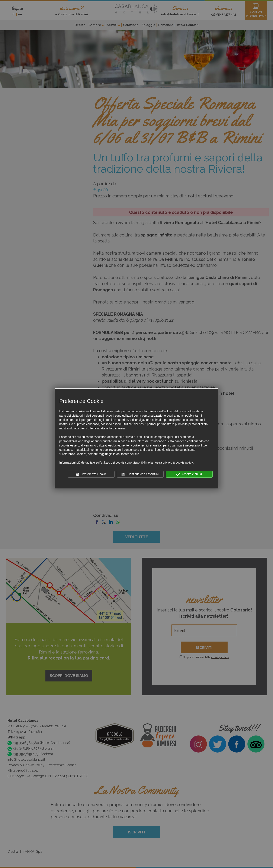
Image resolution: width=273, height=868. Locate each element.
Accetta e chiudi (189, 474)
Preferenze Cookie (91, 474)
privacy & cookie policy (178, 462)
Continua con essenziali (140, 474)
